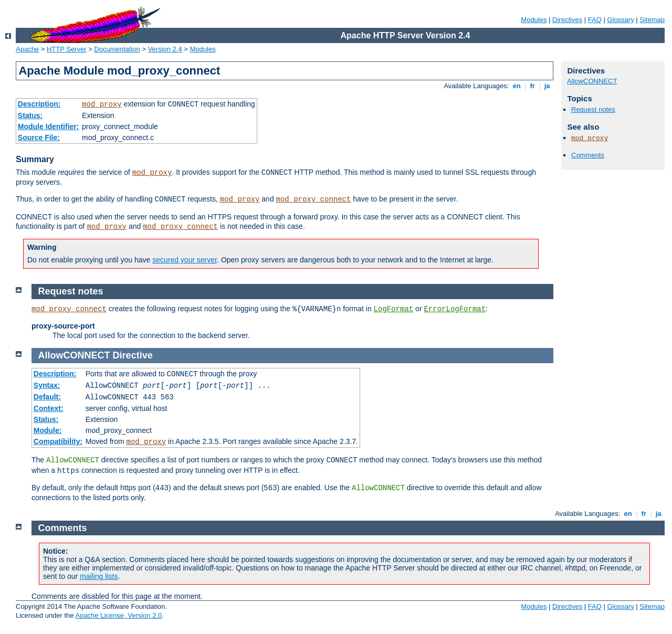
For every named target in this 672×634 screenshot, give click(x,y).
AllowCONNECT (592, 81)
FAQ (595, 20)
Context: (49, 408)
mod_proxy (102, 104)
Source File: (39, 138)
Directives (567, 20)
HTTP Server (67, 49)
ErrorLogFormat (455, 309)
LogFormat (394, 309)
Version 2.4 (165, 49)
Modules (534, 20)
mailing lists (99, 576)
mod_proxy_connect (314, 199)
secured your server (185, 260)
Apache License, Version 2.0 (118, 615)
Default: (47, 397)
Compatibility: (58, 441)
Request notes (593, 109)
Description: (39, 104)
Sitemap (652, 20)
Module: (48, 430)
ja (547, 86)
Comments (588, 155)
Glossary (620, 20)
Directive (133, 355)
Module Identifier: (49, 126)
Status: (30, 115)
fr (533, 86)
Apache (27, 49)
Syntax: (47, 385)
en (517, 86)
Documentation (117, 49)
